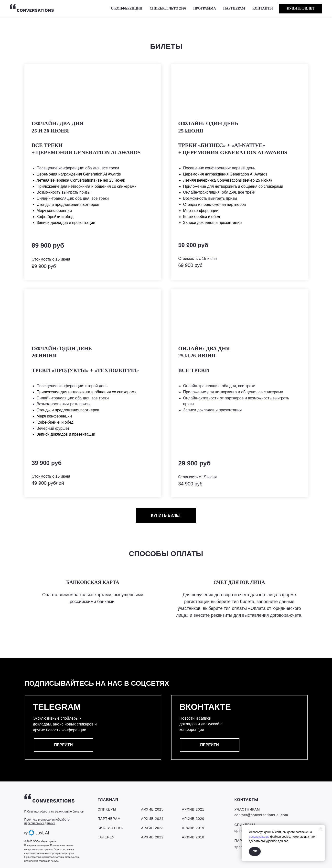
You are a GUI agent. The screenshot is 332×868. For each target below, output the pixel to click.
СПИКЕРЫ (107, 809)
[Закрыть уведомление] (321, 829)
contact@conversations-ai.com (261, 815)
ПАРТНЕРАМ (234, 8)
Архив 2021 (193, 809)
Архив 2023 (152, 828)
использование (259, 837)
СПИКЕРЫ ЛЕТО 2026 (168, 8)
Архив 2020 (193, 819)
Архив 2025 (152, 809)
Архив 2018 (193, 837)
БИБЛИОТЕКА (110, 828)
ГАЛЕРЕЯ (106, 837)
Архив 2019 (193, 828)
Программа (205, 8)
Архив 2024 (152, 819)
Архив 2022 (152, 837)
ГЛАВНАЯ (108, 800)
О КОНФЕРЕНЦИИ (127, 8)
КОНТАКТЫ (263, 8)
